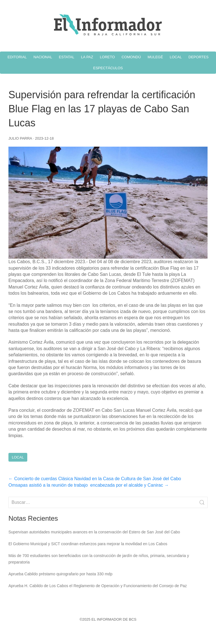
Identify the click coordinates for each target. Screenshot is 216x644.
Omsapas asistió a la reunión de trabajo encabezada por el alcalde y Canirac (89, 485)
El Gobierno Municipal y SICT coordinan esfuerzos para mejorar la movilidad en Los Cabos (88, 544)
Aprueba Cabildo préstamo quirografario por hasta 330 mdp (60, 574)
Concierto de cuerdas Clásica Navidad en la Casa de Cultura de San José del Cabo (95, 479)
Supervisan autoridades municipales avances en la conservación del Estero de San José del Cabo (94, 532)
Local (18, 457)
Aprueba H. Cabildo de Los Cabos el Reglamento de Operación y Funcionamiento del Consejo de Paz (98, 586)
